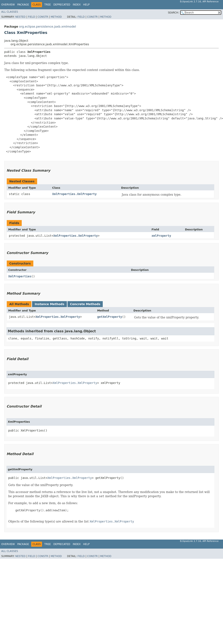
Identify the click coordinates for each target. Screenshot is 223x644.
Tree (48, 5)
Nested (20, 17)
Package (23, 5)
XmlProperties (20, 276)
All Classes (10, 12)
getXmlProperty (110, 317)
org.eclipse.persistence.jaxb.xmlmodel (47, 27)
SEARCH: (174, 13)
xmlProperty (161, 236)
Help (86, 5)
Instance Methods (49, 304)
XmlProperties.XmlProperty (74, 194)
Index (77, 5)
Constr (43, 17)
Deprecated (62, 5)
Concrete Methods (85, 304)
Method (56, 17)
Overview (8, 5)
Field (31, 17)
